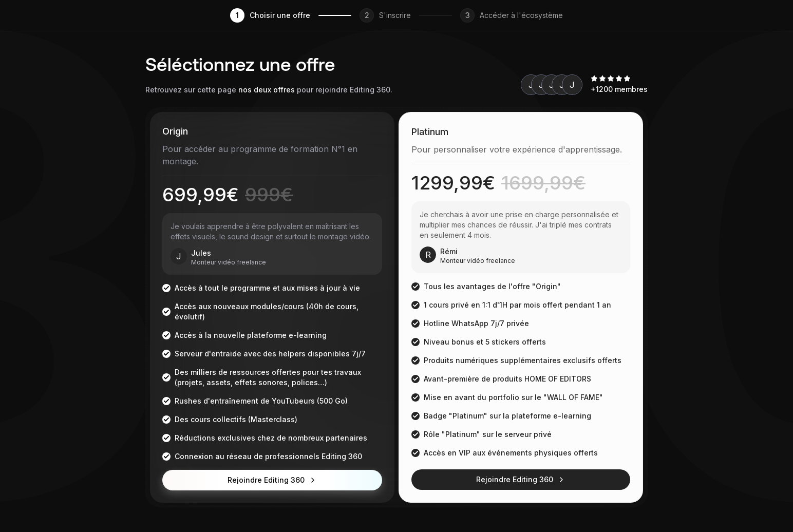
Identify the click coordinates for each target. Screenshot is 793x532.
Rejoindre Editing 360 (272, 480)
